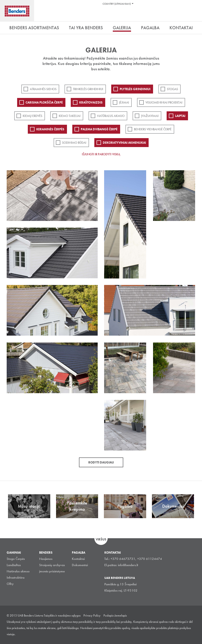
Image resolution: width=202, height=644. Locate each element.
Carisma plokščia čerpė (44, 102)
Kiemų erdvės (32, 116)
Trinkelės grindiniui (88, 89)
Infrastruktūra (16, 578)
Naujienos (46, 559)
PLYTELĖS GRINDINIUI (135, 89)
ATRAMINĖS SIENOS (43, 89)
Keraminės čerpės (50, 129)
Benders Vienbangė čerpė (153, 129)
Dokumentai (80, 565)
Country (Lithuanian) (117, 4)
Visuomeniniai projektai (164, 102)
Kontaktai (78, 559)
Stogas (172, 89)
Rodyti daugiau (101, 462)
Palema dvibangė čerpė (99, 129)
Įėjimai (124, 102)
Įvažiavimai (150, 116)
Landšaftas (14, 565)
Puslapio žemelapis (115, 615)
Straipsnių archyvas (52, 565)
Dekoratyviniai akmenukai (124, 143)
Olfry (10, 584)
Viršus (101, 539)
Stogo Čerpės (16, 559)
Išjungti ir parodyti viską (101, 154)
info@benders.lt (128, 565)
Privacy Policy (92, 615)
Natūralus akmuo (111, 116)
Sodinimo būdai (74, 143)
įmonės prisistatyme (52, 571)
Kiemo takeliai (70, 116)
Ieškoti (195, 15)
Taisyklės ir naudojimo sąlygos (62, 615)
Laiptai (180, 116)
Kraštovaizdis (91, 102)
